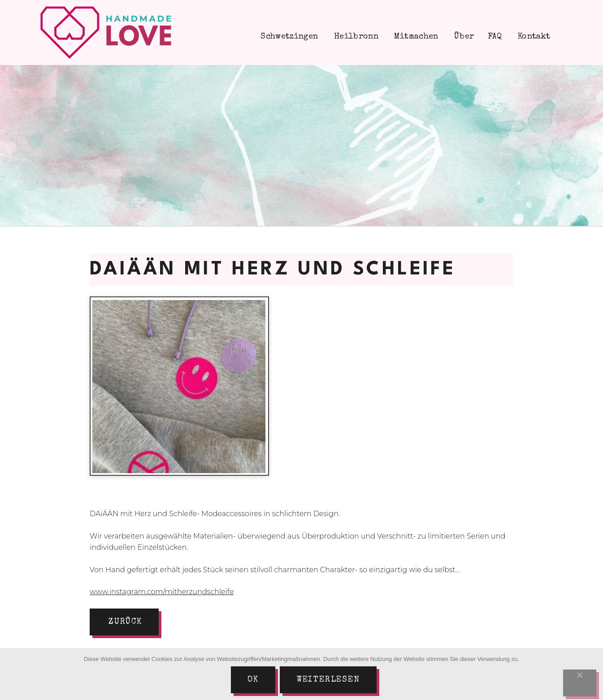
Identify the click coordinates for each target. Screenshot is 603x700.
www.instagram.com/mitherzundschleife (162, 592)
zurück (125, 622)
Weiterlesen (328, 680)
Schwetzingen (288, 37)
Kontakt (533, 37)
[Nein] (580, 683)
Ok (253, 680)
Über (463, 37)
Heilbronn (355, 37)
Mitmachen (415, 37)
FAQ (495, 37)
